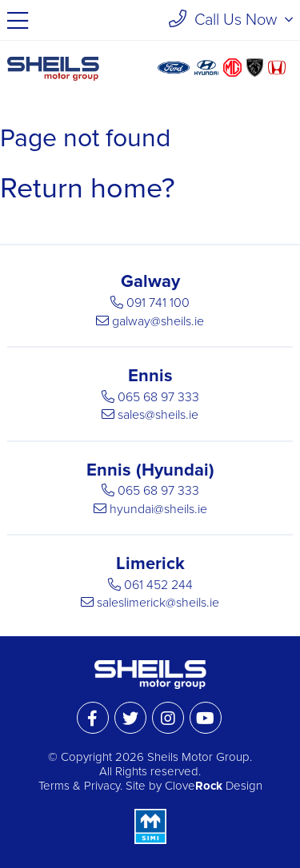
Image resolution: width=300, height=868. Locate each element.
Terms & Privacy (79, 786)
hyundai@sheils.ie (158, 509)
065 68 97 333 (158, 397)
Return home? (88, 188)
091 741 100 (158, 303)
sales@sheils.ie (158, 415)
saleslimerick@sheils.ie (158, 603)
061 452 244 (158, 585)
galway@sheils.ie (158, 321)
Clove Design (214, 786)
